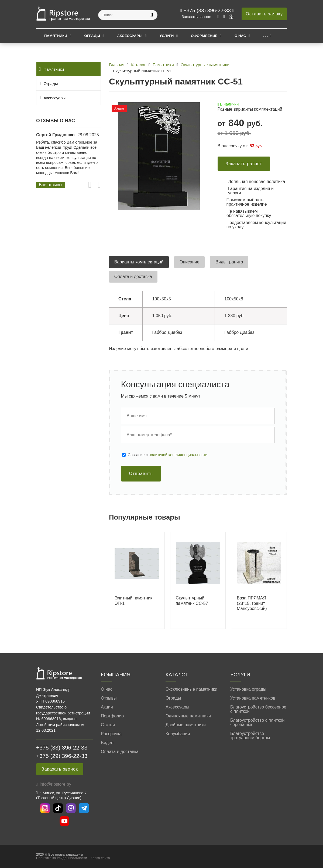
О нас (240, 36)
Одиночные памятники (188, 716)
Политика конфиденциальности (62, 858)
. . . (266, 36)
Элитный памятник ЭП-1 (133, 601)
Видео (107, 743)
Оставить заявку (264, 14)
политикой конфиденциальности (178, 455)
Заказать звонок (196, 17)
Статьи (108, 725)
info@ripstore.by (55, 784)
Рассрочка (111, 734)
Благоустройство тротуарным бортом (250, 736)
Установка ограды (248, 689)
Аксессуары (130, 36)
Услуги (167, 36)
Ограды (92, 36)
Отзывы (109, 698)
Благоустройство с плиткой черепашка (257, 723)
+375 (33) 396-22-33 (208, 10)
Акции (107, 707)
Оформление (204, 36)
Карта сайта (100, 858)
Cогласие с (168, 455)
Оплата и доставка (120, 752)
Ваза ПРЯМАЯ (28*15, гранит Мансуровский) (252, 603)
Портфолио (112, 716)
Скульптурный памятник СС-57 (192, 601)
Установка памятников (253, 698)
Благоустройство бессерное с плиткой (258, 709)
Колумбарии (178, 734)
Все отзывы (51, 185)
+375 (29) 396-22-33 (62, 756)
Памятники (56, 36)
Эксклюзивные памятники (191, 689)
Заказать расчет (244, 164)
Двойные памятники (186, 725)
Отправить (141, 474)
